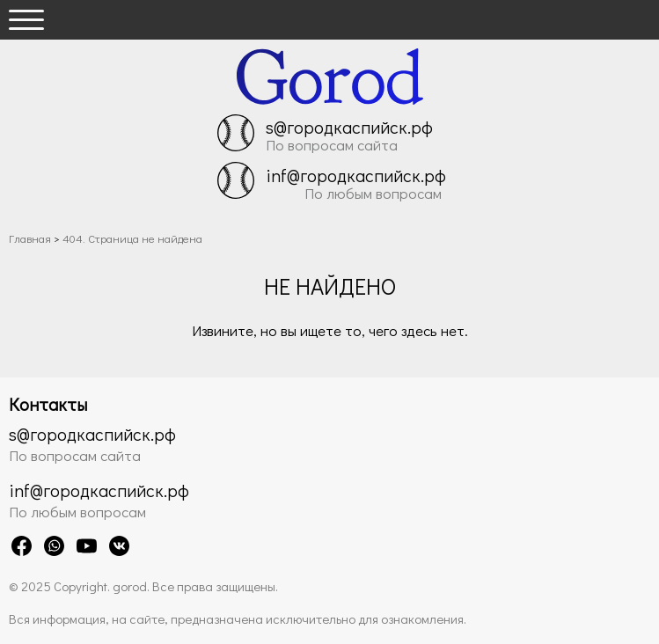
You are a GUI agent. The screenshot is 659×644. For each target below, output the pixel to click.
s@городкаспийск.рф (349, 127)
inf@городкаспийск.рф (356, 175)
